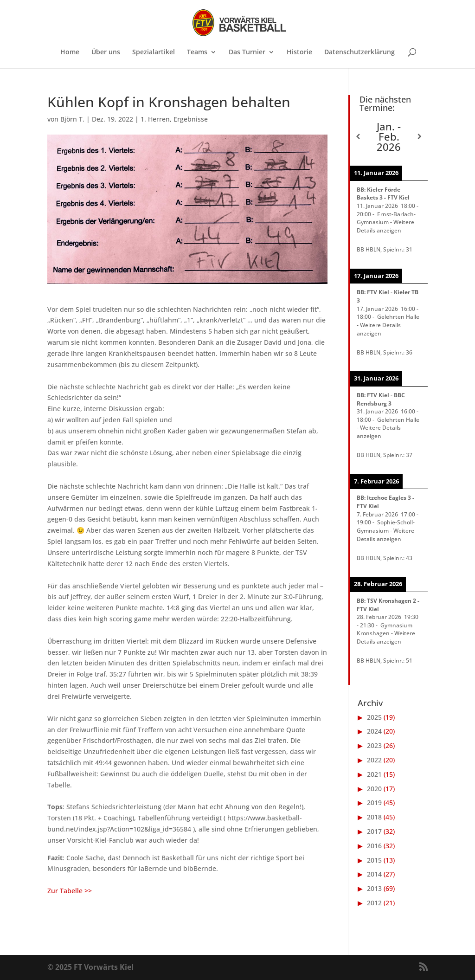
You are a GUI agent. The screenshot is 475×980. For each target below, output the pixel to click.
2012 (374, 903)
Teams (197, 52)
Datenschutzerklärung (359, 52)
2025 (374, 717)
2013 (374, 888)
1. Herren (155, 119)
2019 (374, 803)
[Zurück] (358, 136)
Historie (299, 52)
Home (70, 52)
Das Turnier (247, 52)
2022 (374, 760)
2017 (374, 831)
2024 (374, 731)
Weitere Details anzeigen (385, 226)
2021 (374, 774)
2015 (374, 860)
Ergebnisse (191, 119)
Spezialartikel (154, 52)
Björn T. (72, 119)
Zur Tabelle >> (70, 891)
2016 (374, 846)
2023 (374, 745)
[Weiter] (420, 136)
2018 (374, 817)
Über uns (106, 52)
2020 (374, 789)
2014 (374, 874)
